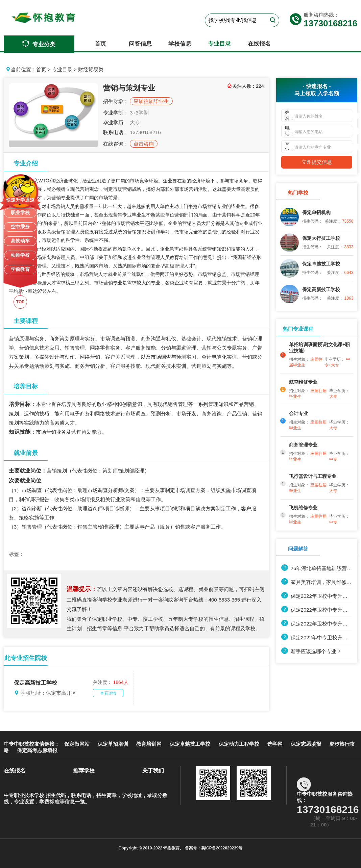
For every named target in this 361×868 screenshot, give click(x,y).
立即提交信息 (317, 162)
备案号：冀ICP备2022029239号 (213, 848)
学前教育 (20, 269)
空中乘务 (20, 227)
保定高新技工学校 (35, 683)
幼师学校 (20, 255)
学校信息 (180, 44)
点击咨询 (144, 144)
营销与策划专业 (129, 88)
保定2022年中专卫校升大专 (317, 637)
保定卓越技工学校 (190, 744)
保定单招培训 (113, 744)
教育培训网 (149, 744)
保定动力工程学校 (239, 744)
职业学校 (20, 212)
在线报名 (259, 44)
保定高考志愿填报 (37, 750)
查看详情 (108, 693)
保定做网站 (77, 744)
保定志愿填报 (306, 744)
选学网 (275, 744)
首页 (100, 44)
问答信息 (140, 44)
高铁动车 (20, 241)
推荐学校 (84, 771)
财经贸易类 (91, 69)
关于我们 (153, 771)
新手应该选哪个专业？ (311, 651)
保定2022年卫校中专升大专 (317, 610)
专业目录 (219, 44)
